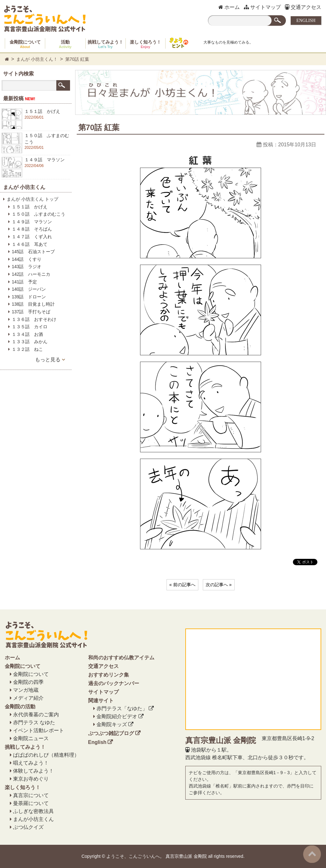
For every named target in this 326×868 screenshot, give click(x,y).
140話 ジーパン (29, 289)
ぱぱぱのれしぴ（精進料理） (46, 755)
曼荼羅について (31, 803)
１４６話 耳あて (30, 244)
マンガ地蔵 (26, 690)
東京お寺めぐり (31, 779)
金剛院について (25, 44)
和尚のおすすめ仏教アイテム (121, 658)
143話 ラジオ (27, 267)
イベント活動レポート (39, 730)
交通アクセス (303, 7)
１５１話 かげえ (30, 207)
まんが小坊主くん (33, 819)
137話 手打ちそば (31, 312)
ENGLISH (306, 21)
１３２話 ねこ (27, 349)
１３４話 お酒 (27, 334)
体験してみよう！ (33, 771)
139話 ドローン (29, 297)
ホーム (229, 7)
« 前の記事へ (182, 585)
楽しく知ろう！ (145, 44)
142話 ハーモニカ (31, 274)
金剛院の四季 (28, 682)
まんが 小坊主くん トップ (32, 199)
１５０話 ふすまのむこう (39, 214)
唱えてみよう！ (31, 763)
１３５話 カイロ (30, 327)
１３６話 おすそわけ (34, 319)
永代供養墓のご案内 (36, 715)
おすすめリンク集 (109, 675)
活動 (65, 44)
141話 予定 (24, 282)
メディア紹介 (28, 698)
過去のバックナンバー (114, 683)
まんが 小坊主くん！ (37, 59)
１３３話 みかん (30, 342)
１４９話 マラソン (32, 222)
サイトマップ (262, 7)
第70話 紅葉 (77, 59)
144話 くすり (27, 259)
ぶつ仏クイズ (28, 827)
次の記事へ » (219, 585)
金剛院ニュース (31, 738)
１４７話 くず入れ (32, 237)
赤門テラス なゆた (34, 722)
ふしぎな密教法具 (33, 811)
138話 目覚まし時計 (33, 304)
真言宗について (31, 795)
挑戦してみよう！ (105, 44)
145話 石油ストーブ (33, 252)
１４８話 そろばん (32, 229)
